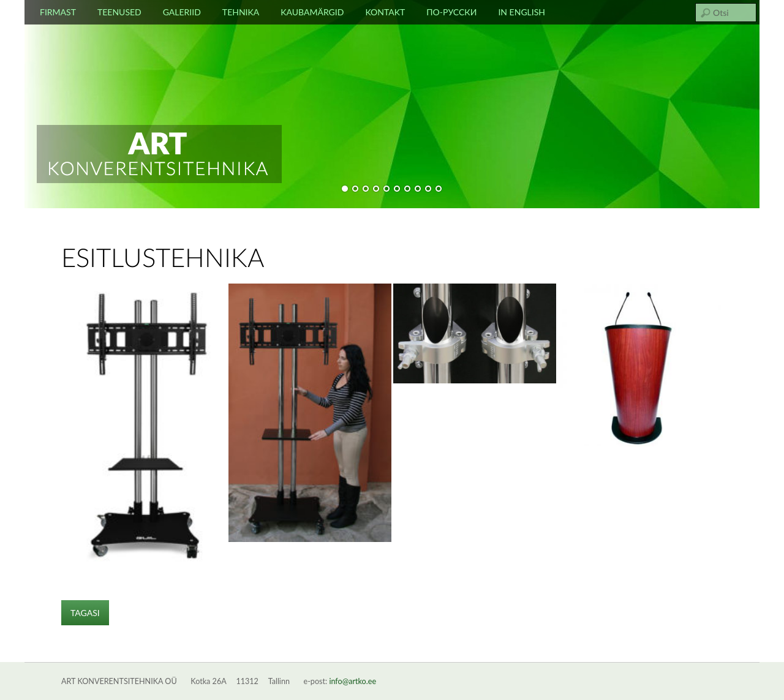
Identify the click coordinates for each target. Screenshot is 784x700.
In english (522, 12)
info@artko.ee (352, 681)
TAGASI (85, 613)
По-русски (451, 12)
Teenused (119, 12)
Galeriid (182, 12)
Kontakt (385, 12)
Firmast (58, 12)
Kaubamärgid (312, 12)
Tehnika (241, 12)
